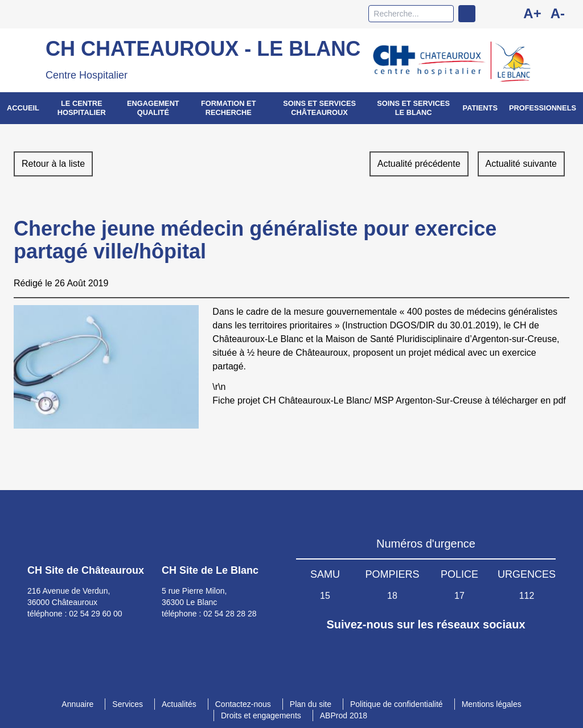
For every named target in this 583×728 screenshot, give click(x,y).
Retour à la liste (53, 164)
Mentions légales (492, 704)
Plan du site (311, 704)
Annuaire (77, 704)
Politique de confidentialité (397, 704)
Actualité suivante (521, 164)
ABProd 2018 (344, 715)
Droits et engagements (261, 715)
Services (128, 704)
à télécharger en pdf (525, 400)
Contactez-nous (243, 704)
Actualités (179, 704)
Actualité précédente (419, 164)
